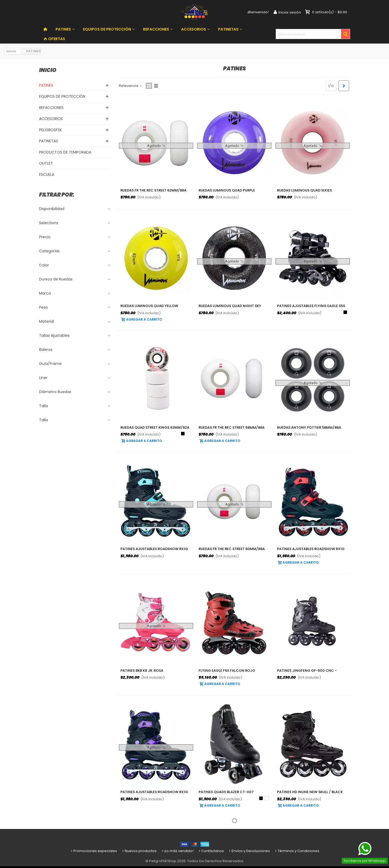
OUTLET (46, 163)
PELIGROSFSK (51, 130)
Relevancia (131, 86)
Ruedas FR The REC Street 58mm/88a (232, 427)
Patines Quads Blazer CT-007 (226, 792)
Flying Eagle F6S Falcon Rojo (227, 671)
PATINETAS (228, 29)
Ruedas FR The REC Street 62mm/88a (153, 190)
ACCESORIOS (194, 29)
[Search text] (308, 34)
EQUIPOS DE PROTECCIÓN (107, 29)
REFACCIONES (156, 29)
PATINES (63, 29)
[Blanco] (189, 434)
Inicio (48, 70)
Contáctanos (211, 851)
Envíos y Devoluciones (249, 851)
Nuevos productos (139, 851)
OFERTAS (54, 39)
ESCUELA (47, 175)
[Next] (344, 86)
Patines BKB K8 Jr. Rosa (142, 671)
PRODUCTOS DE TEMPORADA (65, 152)
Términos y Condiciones (297, 851)
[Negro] (345, 312)
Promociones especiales (93, 851)
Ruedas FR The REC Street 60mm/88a (232, 549)
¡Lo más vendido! (177, 851)
